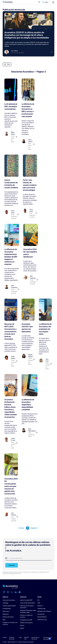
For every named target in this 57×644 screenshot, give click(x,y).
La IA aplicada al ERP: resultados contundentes (11, 106)
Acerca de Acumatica (9, 600)
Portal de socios (42, 620)
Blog (4, 620)
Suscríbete (12, 565)
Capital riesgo (41, 609)
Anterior (21, 528)
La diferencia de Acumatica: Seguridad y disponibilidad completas (28, 405)
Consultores (41, 614)
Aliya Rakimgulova (32, 430)
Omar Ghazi (13, 212)
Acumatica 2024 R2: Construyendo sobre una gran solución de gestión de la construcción (11, 486)
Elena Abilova (30, 141)
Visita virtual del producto (28, 603)
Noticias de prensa (8, 617)
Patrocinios (6, 611)
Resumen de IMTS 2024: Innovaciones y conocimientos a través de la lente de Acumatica (10, 331)
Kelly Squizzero (33, 277)
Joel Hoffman (14, 514)
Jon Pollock (14, 51)
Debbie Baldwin (31, 356)
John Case (47, 360)
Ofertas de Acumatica (26, 623)
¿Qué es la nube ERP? (26, 600)
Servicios (40, 606)
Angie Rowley (13, 357)
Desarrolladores (42, 617)
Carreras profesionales (9, 606)
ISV (38, 600)
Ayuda (22, 628)
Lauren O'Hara (13, 439)
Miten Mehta (13, 133)
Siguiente (35, 528)
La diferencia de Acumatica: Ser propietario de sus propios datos (45, 329)
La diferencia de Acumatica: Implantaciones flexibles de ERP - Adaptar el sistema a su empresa (11, 257)
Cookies (5, 637)
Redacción (6, 614)
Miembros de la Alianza (44, 611)
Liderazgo (5, 603)
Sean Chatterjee (14, 286)
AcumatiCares (7, 609)
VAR (39, 603)
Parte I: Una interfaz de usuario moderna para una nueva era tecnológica (30, 185)
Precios (22, 625)
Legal (20, 637)
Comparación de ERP (26, 620)
